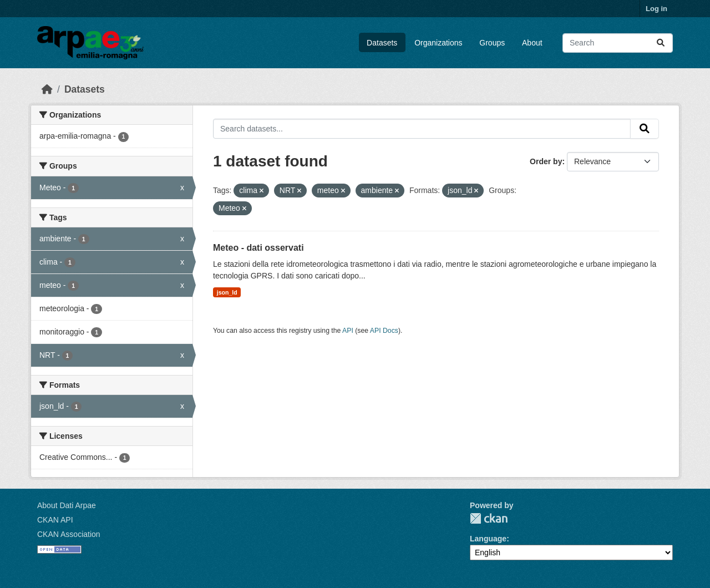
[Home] (47, 89)
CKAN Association (69, 534)
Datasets (382, 43)
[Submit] (661, 43)
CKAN (489, 518)
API (348, 331)
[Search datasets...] (618, 43)
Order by (546, 161)
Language (488, 539)
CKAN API (55, 520)
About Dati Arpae (67, 505)
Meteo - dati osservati (258, 248)
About (532, 43)
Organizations (438, 43)
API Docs (384, 331)
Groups (492, 43)
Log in (656, 9)
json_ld (227, 292)
